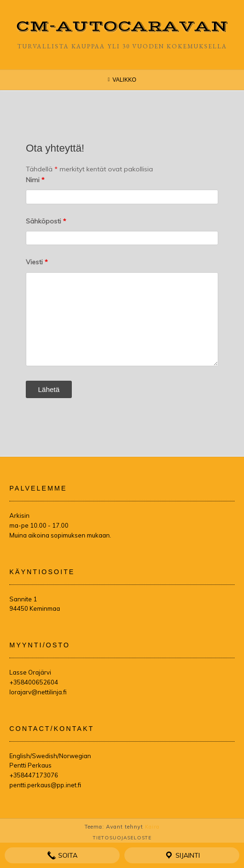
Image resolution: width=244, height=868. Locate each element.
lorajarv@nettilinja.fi (38, 692)
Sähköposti (46, 221)
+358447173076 (34, 775)
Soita (62, 855)
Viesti (37, 262)
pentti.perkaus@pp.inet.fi (45, 785)
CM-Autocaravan (122, 27)
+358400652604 (34, 682)
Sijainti (182, 855)
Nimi (35, 180)
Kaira (152, 827)
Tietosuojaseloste (122, 838)
